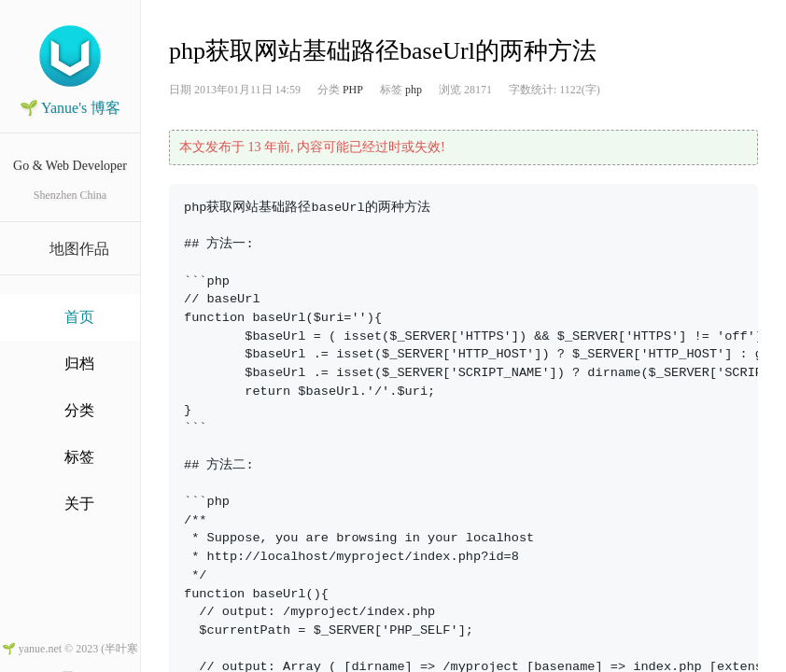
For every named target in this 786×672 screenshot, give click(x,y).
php (414, 90)
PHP (353, 90)
